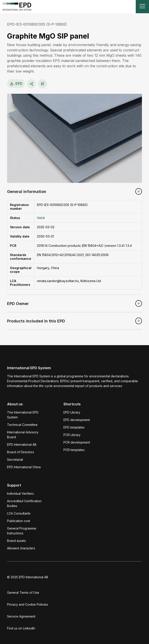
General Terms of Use (23, 593)
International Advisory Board (23, 435)
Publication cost (19, 521)
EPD (16, 84)
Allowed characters (21, 548)
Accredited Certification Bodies (24, 503)
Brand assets (16, 541)
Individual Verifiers (20, 493)
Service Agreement (21, 616)
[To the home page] (17, 7)
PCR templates (74, 450)
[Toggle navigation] (142, 7)
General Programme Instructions (22, 531)
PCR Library (72, 435)
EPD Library (72, 412)
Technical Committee (22, 425)
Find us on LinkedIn (21, 628)
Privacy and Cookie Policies (28, 604)
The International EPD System (23, 415)
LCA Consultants (19, 513)
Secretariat (15, 460)
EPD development (77, 420)
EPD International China (24, 467)
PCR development (77, 442)
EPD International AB (22, 445)
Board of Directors (21, 452)
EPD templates (74, 427)
